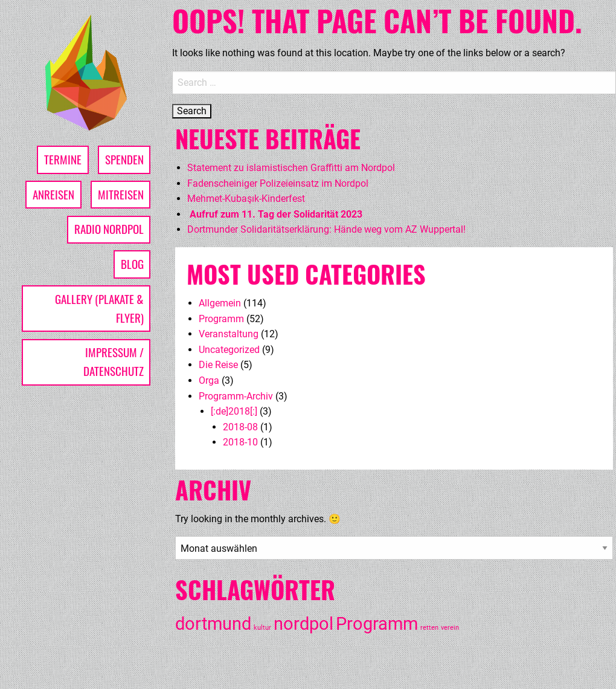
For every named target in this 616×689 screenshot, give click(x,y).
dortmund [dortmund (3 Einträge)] (213, 624)
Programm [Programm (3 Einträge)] (377, 624)
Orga (209, 380)
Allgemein (220, 303)
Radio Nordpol (109, 229)
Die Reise (218, 365)
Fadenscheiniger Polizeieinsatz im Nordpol (278, 183)
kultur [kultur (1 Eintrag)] (262, 628)
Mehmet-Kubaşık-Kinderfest (246, 199)
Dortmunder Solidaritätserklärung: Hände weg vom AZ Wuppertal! (326, 229)
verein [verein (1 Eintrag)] (450, 628)
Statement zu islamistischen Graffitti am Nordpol (291, 168)
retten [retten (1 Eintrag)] (429, 628)
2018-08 (240, 427)
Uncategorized (229, 350)
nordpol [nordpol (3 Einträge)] (303, 624)
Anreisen (53, 194)
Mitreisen (121, 194)
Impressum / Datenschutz (114, 361)
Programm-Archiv (236, 396)
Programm (221, 319)
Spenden (124, 159)
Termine (63, 159)
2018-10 (240, 442)
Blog (132, 264)
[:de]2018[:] (234, 411)
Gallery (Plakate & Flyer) (99, 308)
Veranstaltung (229, 334)
